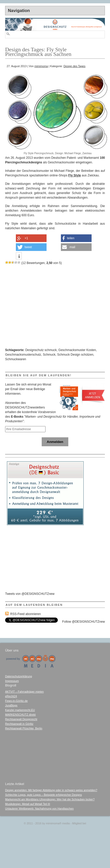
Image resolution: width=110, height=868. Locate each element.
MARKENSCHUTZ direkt (20, 715)
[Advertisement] (46, 70)
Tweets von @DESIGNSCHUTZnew (30, 594)
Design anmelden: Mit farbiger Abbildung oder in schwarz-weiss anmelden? (51, 790)
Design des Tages (74, 66)
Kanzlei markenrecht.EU (20, 710)
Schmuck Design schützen (75, 355)
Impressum (12, 681)
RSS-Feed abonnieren (25, 614)
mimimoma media (58, 823)
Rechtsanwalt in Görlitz (19, 724)
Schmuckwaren (16, 359)
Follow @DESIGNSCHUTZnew (84, 622)
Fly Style (75, 175)
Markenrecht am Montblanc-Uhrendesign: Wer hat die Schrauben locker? (50, 799)
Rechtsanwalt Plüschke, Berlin (24, 728)
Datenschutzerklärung (19, 676)
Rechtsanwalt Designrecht (21, 719)
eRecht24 (11, 696)
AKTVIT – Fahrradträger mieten (24, 692)
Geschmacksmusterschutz (23, 355)
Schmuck (49, 355)
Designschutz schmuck (41, 350)
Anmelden (55, 442)
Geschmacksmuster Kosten (77, 350)
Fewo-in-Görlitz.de (16, 701)
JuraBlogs (11, 705)
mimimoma (41, 66)
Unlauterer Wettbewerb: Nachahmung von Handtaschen (39, 809)
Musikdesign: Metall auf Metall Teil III (28, 804)
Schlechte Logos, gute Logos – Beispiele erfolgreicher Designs (43, 795)
